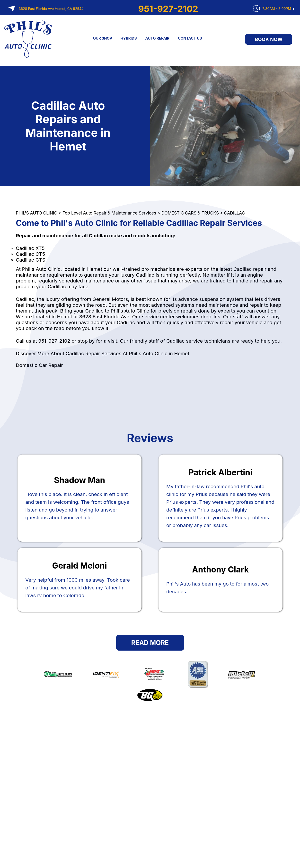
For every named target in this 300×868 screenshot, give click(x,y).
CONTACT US (190, 38)
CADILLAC (235, 213)
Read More (150, 643)
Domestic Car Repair (39, 365)
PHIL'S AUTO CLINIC (36, 213)
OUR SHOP (102, 38)
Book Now (269, 39)
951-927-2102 (168, 9)
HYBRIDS (129, 38)
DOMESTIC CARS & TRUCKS (190, 213)
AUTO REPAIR (157, 38)
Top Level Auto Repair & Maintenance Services (109, 213)
